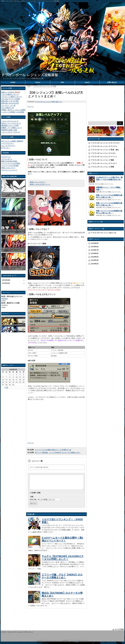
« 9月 (6, 387)
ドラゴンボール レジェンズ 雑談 (102, 160)
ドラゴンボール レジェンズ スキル (103, 153)
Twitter (38, 82)
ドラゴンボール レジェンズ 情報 (45, 102)
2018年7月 (95, 250)
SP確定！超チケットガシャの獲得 (13, 110)
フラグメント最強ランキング (11, 97)
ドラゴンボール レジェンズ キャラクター (106, 143)
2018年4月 (95, 260)
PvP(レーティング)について (11, 123)
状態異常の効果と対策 (9, 130)
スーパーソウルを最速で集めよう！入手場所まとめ (53, 450)
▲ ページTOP (118, 632)
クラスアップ (6, 157)
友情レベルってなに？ (38, 182)
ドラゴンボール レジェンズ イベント (104, 157)
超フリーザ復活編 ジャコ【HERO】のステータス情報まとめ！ (58, 452)
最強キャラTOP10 (11, 92)
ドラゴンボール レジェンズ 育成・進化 (105, 150)
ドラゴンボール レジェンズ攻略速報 (30, 75)
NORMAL (5, 299)
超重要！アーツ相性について (11, 128)
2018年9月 (95, 243)
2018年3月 (95, 264)
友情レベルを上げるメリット (40, 184)
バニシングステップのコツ (11, 132)
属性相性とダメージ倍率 (10, 125)
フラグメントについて (9, 170)
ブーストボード (7, 159)
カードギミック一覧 (8, 105)
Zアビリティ (6, 148)
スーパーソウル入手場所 (10, 166)
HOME (13, 82)
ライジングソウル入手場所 (11, 163)
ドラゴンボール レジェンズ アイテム (104, 146)
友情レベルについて (8, 168)
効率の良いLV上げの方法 (10, 103)
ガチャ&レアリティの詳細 (10, 99)
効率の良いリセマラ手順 (10, 101)
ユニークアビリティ (8, 146)
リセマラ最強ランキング (10, 94)
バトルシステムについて (10, 121)
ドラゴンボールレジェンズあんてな (104, 233)
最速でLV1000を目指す (9, 161)
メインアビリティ (8, 143)
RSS (62, 82)
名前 (32, 500)
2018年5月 (95, 257)
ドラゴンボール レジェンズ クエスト (104, 163)
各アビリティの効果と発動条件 (12, 141)
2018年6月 (95, 253)
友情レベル (59, 102)
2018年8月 (95, 247)
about (87, 82)
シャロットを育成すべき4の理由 (13, 112)
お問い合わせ (112, 82)
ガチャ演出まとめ (8, 108)
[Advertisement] (13, 349)
